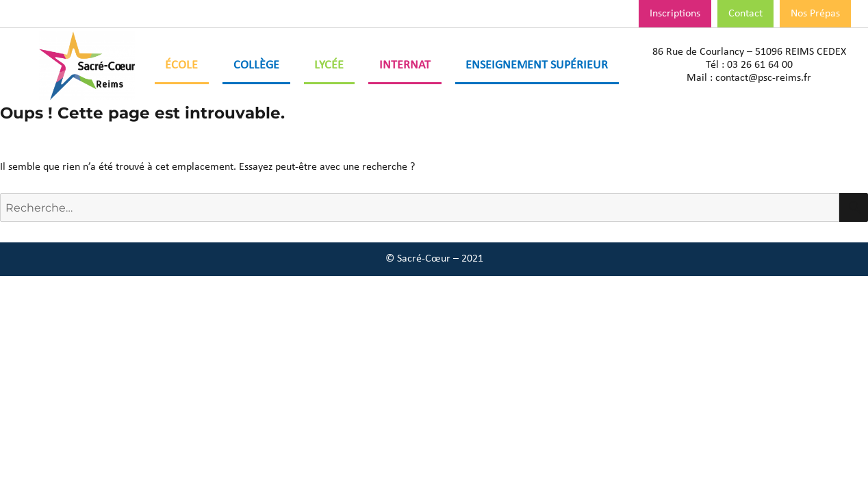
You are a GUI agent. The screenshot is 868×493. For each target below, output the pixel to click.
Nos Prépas (815, 14)
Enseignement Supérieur (537, 65)
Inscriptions (675, 14)
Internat (405, 65)
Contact (745, 14)
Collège (256, 65)
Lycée (329, 65)
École (181, 65)
